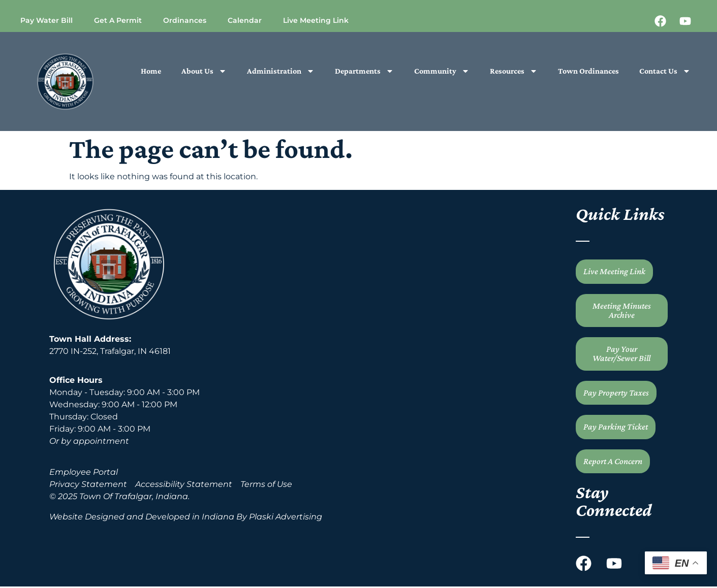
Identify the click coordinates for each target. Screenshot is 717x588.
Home (151, 71)
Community (442, 71)
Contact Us (665, 71)
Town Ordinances (588, 71)
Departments (364, 71)
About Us (204, 71)
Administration (281, 71)
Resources (514, 71)
